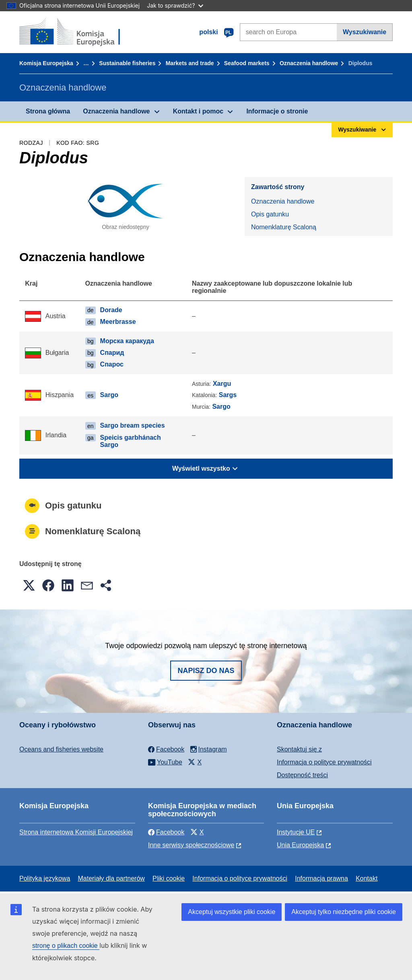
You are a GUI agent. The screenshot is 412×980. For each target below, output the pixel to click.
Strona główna (48, 111)
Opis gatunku (270, 214)
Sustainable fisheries (127, 63)
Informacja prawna (321, 878)
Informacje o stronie (277, 111)
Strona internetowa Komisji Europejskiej (76, 832)
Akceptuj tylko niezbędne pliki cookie (344, 912)
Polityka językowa (45, 878)
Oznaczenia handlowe (309, 63)
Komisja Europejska (46, 63)
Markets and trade (190, 63)
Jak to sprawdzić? (175, 5)
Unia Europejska (300, 845)
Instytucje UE (296, 832)
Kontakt (367, 878)
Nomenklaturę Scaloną (284, 227)
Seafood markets (247, 63)
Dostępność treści (302, 775)
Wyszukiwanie (365, 32)
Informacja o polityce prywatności (324, 762)
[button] (29, 585)
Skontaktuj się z (299, 749)
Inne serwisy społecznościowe (191, 845)
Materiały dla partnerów (111, 878)
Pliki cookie (169, 878)
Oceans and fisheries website (61, 749)
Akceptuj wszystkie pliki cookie (232, 912)
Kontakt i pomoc (198, 111)
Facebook (166, 832)
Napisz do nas (206, 671)
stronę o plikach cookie (66, 946)
